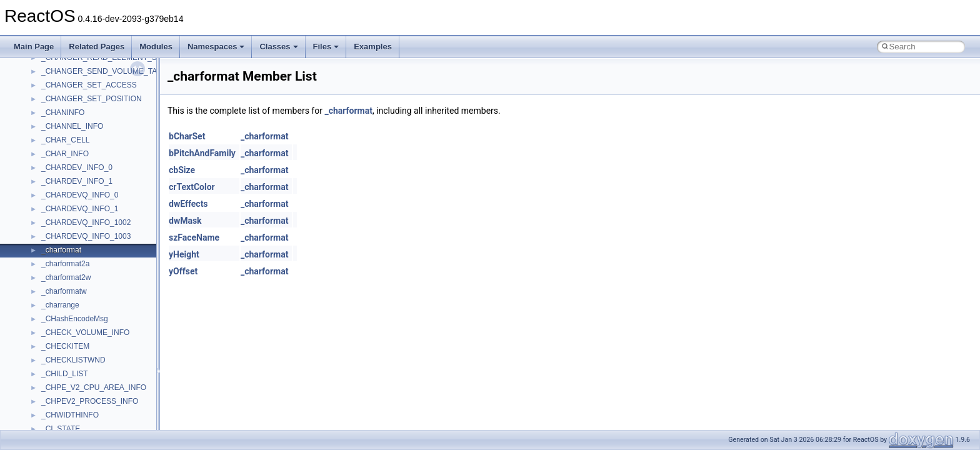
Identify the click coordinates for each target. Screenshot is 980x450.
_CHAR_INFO (65, 154)
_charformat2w (66, 277)
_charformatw (64, 291)
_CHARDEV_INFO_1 (77, 181)
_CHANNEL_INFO (72, 126)
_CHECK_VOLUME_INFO (85, 332)
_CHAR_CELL (65, 140)
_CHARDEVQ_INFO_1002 (86, 222)
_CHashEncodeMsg (75, 319)
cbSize (182, 170)
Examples (373, 47)
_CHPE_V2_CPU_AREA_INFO (94, 387)
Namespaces (216, 47)
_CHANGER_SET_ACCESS (89, 85)
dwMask (185, 221)
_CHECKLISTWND (73, 360)
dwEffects (188, 204)
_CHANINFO (63, 112)
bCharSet (187, 136)
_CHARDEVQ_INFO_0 (80, 195)
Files (326, 47)
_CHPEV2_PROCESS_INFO (90, 401)
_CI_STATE (61, 429)
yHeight (184, 254)
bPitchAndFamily (202, 153)
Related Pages (97, 47)
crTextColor (192, 187)
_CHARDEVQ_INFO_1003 (86, 236)
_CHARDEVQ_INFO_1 (80, 209)
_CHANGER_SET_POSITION (92, 99)
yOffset (183, 271)
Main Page (34, 47)
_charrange (60, 305)
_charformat (61, 250)
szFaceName (194, 237)
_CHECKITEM (65, 346)
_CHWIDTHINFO (70, 415)
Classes (278, 47)
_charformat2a (65, 264)
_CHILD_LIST (65, 374)
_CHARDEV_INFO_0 (77, 167)
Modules (156, 47)
